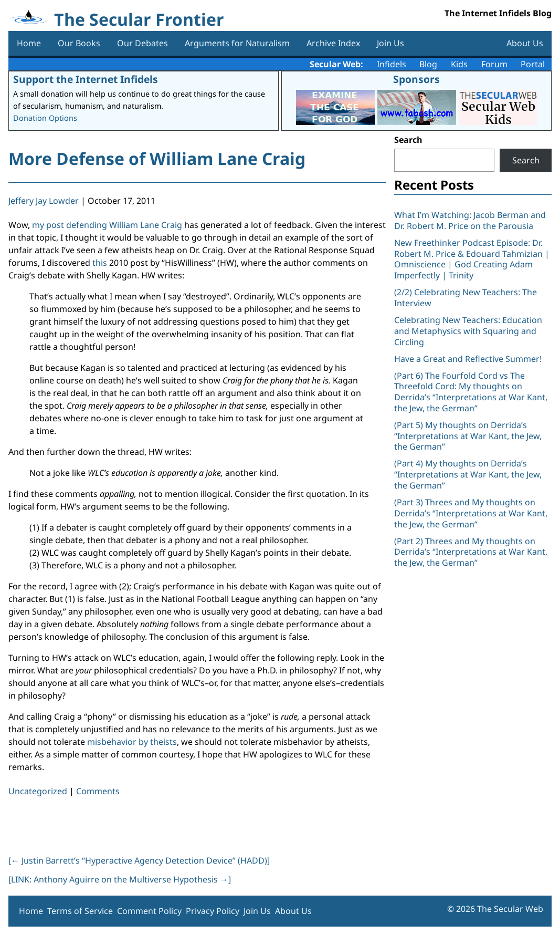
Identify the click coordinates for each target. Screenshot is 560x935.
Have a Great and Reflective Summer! (468, 359)
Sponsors (416, 79)
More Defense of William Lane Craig (157, 158)
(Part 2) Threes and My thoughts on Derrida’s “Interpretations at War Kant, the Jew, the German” (471, 552)
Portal (533, 64)
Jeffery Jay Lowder (44, 201)
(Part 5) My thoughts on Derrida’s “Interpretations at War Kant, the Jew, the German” (468, 436)
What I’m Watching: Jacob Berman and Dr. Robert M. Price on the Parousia (470, 220)
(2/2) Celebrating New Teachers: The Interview (466, 298)
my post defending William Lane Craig (107, 225)
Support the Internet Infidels (86, 79)
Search (408, 140)
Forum (494, 64)
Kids (459, 64)
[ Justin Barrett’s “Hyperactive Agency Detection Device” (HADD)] (139, 860)
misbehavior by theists (132, 742)
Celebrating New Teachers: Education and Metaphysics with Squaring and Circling (468, 331)
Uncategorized (38, 791)
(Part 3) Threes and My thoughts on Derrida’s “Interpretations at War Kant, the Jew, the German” (471, 513)
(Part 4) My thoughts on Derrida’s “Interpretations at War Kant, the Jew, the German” (468, 474)
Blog (428, 64)
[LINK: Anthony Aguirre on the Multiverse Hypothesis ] (120, 879)
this (100, 263)
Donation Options (45, 118)
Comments (98, 791)
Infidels (392, 64)
